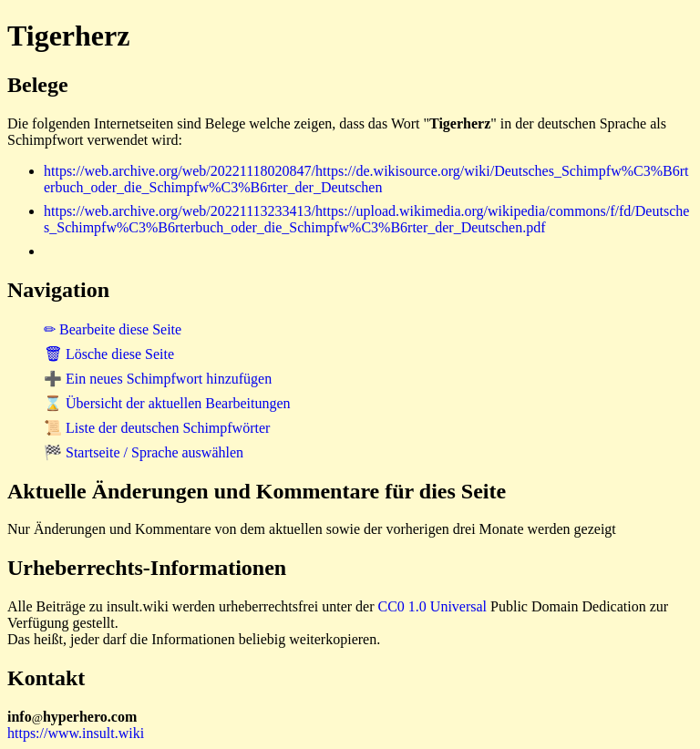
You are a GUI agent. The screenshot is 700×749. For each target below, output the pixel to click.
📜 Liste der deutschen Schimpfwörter (157, 428)
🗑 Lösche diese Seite (109, 354)
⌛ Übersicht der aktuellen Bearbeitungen (167, 403)
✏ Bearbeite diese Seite (113, 329)
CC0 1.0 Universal (433, 606)
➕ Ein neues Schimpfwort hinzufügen (158, 379)
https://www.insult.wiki (76, 733)
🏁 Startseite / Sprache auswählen (144, 452)
